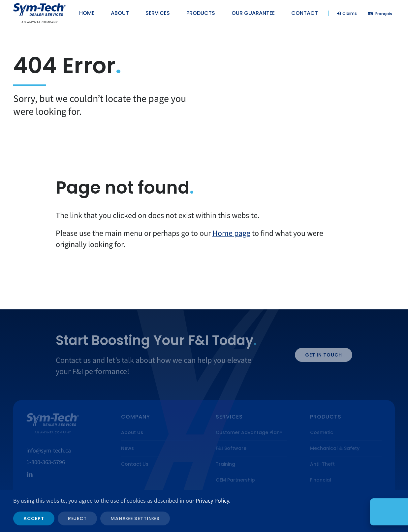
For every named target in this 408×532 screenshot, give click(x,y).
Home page (231, 233)
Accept (34, 518)
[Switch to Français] (380, 14)
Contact (305, 13)
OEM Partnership (235, 480)
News (127, 448)
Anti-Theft (322, 464)
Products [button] (201, 13)
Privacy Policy (212, 501)
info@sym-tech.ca (49, 451)
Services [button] (158, 13)
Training (225, 464)
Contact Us (135, 464)
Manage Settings (135, 518)
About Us (132, 432)
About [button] (120, 13)
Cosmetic (322, 432)
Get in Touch (324, 355)
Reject (77, 518)
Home (87, 13)
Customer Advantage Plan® (249, 432)
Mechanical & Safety (335, 448)
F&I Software (231, 448)
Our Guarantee (253, 13)
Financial (321, 480)
